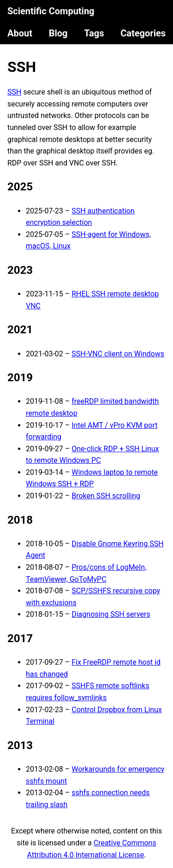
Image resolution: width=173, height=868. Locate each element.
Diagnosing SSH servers (111, 614)
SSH (22, 67)
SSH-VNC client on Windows (118, 354)
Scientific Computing (51, 11)
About (20, 33)
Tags (94, 33)
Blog (58, 33)
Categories (143, 33)
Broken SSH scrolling (106, 496)
